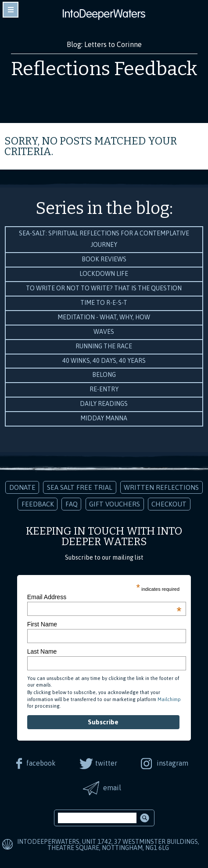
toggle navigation (11, 10)
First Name (42, 624)
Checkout (169, 504)
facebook (41, 763)
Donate (22, 487)
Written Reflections (161, 487)
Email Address (104, 597)
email (112, 788)
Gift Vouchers (115, 504)
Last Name (42, 651)
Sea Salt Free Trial (80, 487)
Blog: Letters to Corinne (104, 44)
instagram (172, 763)
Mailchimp (169, 699)
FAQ (72, 504)
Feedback (38, 504)
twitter (106, 763)
